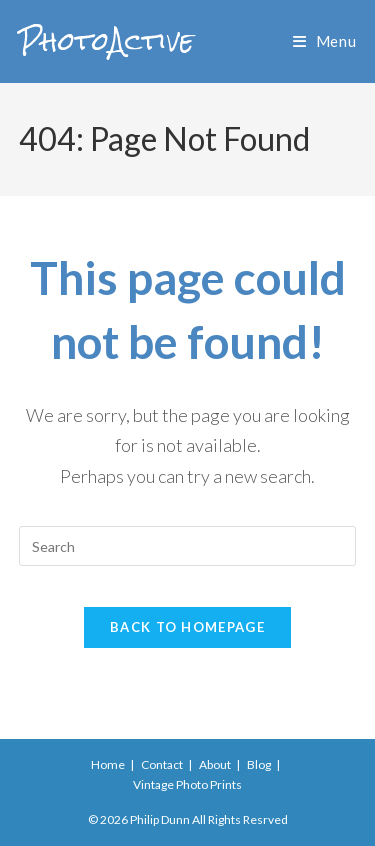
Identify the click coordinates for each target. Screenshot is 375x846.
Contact (162, 764)
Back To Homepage (187, 627)
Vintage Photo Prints (187, 784)
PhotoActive (106, 41)
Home (108, 764)
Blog (259, 764)
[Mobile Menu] (325, 41)
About (215, 764)
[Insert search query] (188, 546)
